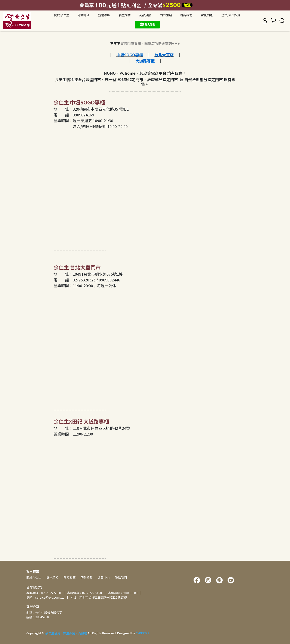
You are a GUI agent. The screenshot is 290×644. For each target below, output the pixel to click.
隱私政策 (70, 577)
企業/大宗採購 (231, 15)
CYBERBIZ (143, 633)
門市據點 (166, 15)
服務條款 (87, 577)
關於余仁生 (34, 577)
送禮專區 (104, 15)
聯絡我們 (186, 15)
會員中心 (104, 577)
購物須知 (52, 577)
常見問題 (207, 15)
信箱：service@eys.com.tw (45, 597)
